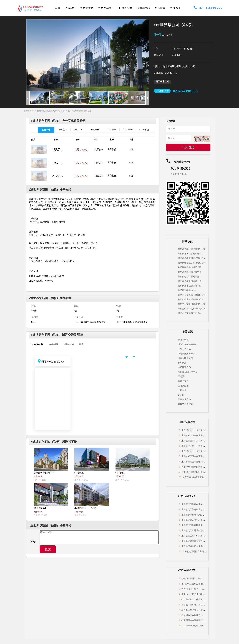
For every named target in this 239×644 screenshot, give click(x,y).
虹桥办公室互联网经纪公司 (191, 299)
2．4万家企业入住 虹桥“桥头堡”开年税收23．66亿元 (207, 626)
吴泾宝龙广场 (184, 399)
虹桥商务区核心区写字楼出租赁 (51, 111)
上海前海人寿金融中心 (187, 354)
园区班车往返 (162, 82)
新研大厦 (182, 363)
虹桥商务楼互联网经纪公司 (191, 254)
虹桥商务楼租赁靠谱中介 (190, 286)
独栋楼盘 (160, 8)
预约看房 (188, 147)
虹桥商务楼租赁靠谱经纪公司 (192, 263)
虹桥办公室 (126, 8)
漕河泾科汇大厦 (185, 358)
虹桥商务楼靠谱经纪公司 (190, 267)
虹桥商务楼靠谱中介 (188, 290)
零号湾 (181, 376)
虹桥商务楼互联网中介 (189, 277)
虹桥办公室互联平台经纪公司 (192, 295)
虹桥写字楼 (87, 8)
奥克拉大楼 (183, 340)
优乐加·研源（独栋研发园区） (187, 372)
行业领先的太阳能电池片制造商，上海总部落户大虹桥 (207, 599)
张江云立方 (183, 381)
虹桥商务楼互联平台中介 (190, 272)
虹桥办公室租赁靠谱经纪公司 (192, 309)
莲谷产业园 (183, 386)
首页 (57, 8)
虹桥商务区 (29, 111)
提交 (48, 549)
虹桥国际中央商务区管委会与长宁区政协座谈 (203, 620)
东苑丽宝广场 (184, 367)
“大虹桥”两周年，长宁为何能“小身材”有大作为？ (205, 578)
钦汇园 (181, 395)
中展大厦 (182, 390)
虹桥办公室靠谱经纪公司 (190, 313)
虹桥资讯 (176, 8)
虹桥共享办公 (106, 8)
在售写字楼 (144, 8)
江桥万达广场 (184, 349)
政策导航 (70, 8)
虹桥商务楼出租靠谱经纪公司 (192, 258)
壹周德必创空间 (185, 404)
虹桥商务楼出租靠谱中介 (190, 281)
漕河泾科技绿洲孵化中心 (187, 344)
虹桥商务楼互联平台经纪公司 (192, 249)
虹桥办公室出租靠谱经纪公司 (192, 304)
